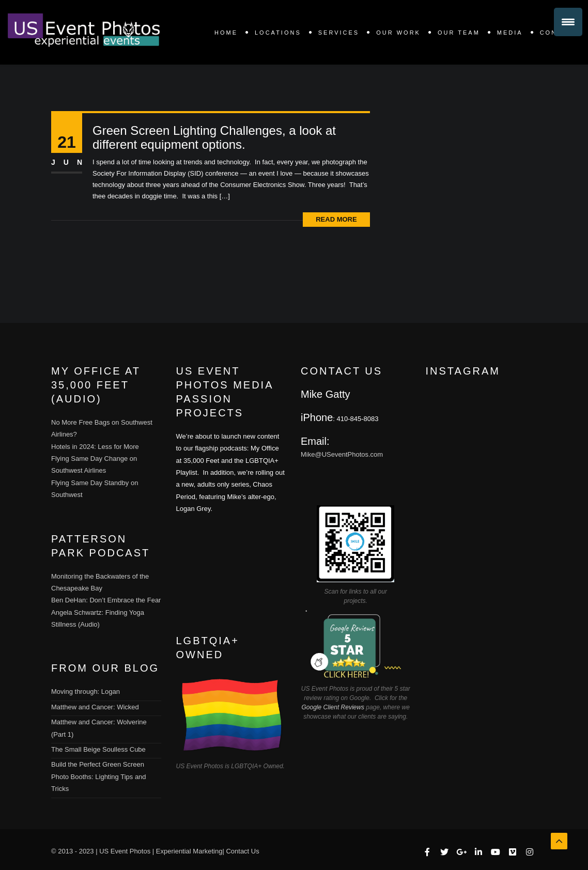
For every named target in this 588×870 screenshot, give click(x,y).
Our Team (459, 33)
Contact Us (242, 851)
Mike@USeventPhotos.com (342, 454)
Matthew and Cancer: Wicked (95, 707)
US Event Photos (125, 851)
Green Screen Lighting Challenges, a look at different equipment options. (214, 137)
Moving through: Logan (86, 692)
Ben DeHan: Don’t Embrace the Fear (106, 600)
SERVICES (339, 33)
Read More (336, 219)
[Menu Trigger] (568, 22)
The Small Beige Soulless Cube (98, 749)
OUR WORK (398, 33)
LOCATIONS (278, 33)
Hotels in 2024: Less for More (95, 447)
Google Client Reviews (333, 707)
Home (226, 33)
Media (510, 33)
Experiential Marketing (189, 851)
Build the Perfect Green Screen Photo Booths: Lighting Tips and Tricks (99, 776)
